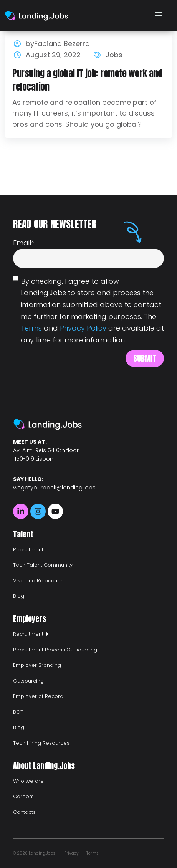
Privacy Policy (83, 328)
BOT (18, 712)
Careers (23, 796)
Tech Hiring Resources (41, 743)
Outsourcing (28, 681)
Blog (19, 596)
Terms (31, 328)
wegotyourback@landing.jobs (54, 488)
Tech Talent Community (43, 565)
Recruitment (28, 550)
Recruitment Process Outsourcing (55, 650)
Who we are (28, 781)
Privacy (71, 853)
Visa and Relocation (38, 581)
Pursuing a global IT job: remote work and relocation (87, 80)
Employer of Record (38, 696)
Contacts (24, 812)
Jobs (114, 55)
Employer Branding (37, 665)
